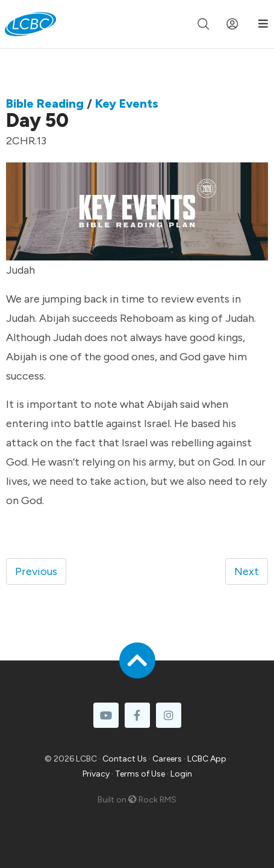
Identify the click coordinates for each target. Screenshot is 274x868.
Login (181, 774)
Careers (167, 759)
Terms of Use (140, 774)
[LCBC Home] (30, 24)
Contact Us (125, 759)
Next (247, 571)
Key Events (127, 103)
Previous (36, 571)
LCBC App (207, 759)
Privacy (96, 774)
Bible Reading (45, 103)
